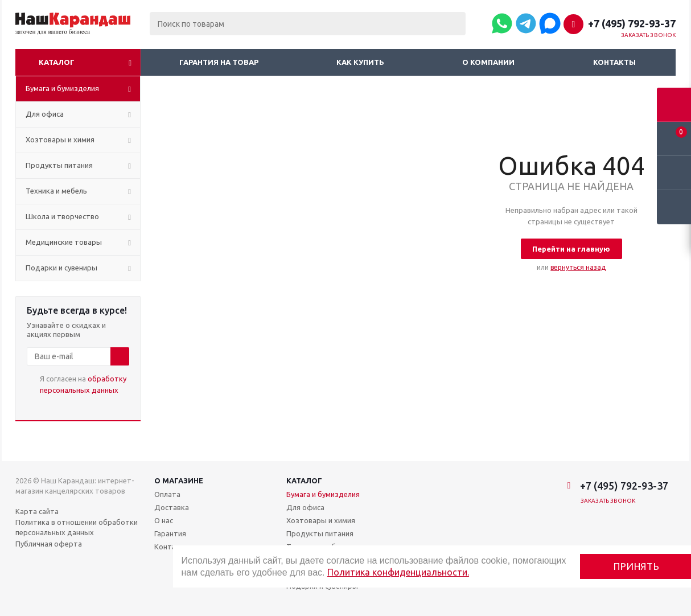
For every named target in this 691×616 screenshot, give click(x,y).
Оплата (167, 494)
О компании (488, 62)
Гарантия (170, 533)
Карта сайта (37, 511)
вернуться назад (578, 267)
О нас (164, 520)
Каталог (57, 62)
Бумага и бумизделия (323, 494)
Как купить (360, 62)
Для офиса (305, 507)
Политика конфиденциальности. (398, 572)
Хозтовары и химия (321, 520)
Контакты (614, 62)
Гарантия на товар (219, 62)
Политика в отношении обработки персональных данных (77, 527)
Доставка (172, 507)
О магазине (179, 481)
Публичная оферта (49, 544)
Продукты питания (320, 533)
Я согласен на (83, 384)
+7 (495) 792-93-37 (632, 23)
